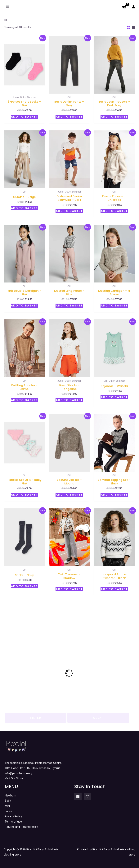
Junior (9, 811)
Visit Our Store (14, 778)
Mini (7, 806)
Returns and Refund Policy (21, 827)
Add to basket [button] (24, 117)
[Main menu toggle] (8, 7)
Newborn (10, 796)
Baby (8, 801)
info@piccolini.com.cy (18, 773)
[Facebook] (78, 797)
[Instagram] (87, 797)
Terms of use (13, 822)
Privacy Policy (13, 816)
